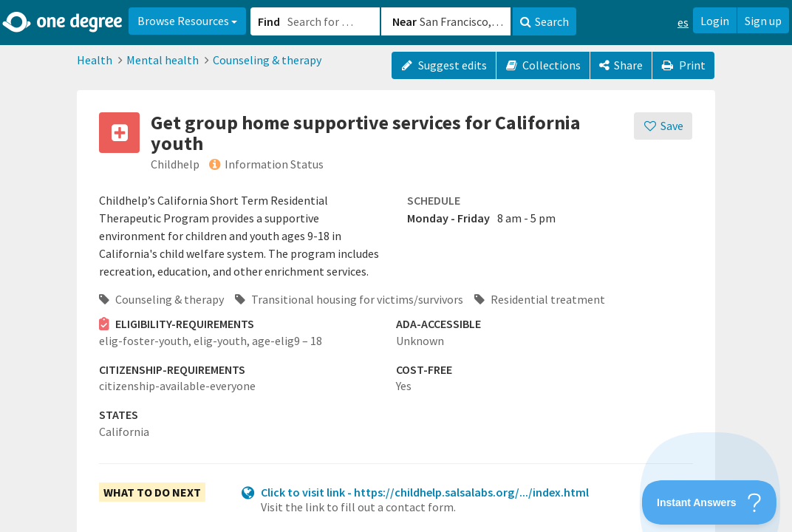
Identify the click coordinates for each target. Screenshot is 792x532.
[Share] (621, 65)
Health (95, 60)
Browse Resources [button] (187, 21)
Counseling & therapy (267, 60)
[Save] (663, 126)
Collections (543, 65)
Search (544, 21)
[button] (396, 266)
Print (683, 65)
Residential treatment (540, 299)
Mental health (163, 60)
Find (269, 21)
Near (404, 21)
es (683, 22)
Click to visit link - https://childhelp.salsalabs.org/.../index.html (425, 492)
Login (715, 21)
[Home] (63, 22)
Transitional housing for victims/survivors (349, 299)
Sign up (763, 21)
